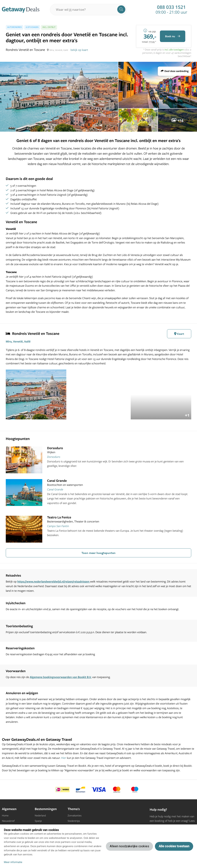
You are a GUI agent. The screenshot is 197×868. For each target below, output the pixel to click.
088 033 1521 (171, 7)
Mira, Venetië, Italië (18, 341)
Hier (64, 758)
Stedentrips (74, 821)
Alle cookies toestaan (174, 846)
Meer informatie (13, 862)
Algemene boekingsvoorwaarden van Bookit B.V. (61, 677)
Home (5, 816)
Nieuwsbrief (8, 821)
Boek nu (173, 36)
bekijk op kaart (79, 50)
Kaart (179, 334)
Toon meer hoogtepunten (98, 553)
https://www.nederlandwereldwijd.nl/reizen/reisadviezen (54, 581)
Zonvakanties (75, 816)
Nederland (40, 816)
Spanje (38, 821)
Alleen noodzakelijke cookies (129, 846)
